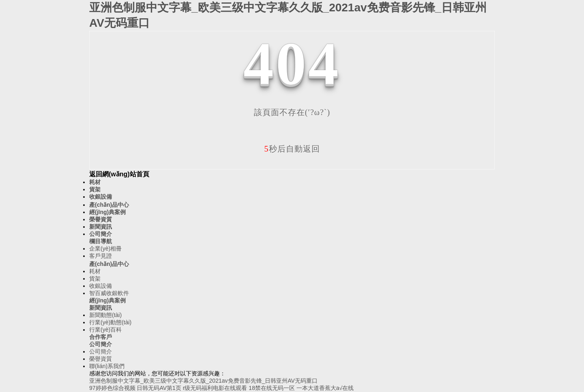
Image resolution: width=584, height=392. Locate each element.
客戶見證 (101, 256)
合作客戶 (101, 337)
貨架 (95, 189)
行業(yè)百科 (105, 330)
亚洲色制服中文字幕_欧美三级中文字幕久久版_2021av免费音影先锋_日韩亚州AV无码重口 (203, 381)
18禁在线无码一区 (272, 388)
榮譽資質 (101, 219)
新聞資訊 (101, 227)
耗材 (95, 182)
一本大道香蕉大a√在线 (325, 388)
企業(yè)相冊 (105, 248)
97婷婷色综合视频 (112, 388)
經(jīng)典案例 (107, 212)
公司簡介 (101, 234)
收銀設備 (101, 197)
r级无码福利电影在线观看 (215, 388)
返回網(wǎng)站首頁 (119, 174)
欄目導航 (101, 241)
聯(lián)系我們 (107, 366)
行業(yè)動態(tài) (110, 322)
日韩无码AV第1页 (159, 388)
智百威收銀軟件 (109, 293)
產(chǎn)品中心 (109, 205)
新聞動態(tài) (105, 315)
